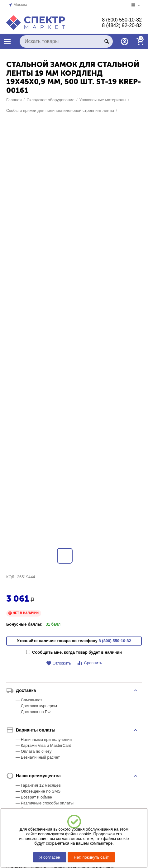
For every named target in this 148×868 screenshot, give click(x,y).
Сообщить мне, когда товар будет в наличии (74, 660)
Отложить (59, 672)
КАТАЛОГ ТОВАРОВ (7, 41)
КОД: (11, 585)
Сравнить (89, 671)
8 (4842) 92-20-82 (122, 25)
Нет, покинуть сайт (91, 857)
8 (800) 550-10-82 (122, 20)
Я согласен (50, 857)
